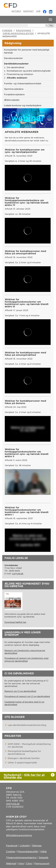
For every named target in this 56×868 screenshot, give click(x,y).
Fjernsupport (42, 864)
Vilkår (43, 852)
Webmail (11, 864)
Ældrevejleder (12, 100)
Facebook (12, 846)
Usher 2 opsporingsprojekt (22, 763)
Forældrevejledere (14, 94)
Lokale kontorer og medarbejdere (23, 105)
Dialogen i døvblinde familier (24, 758)
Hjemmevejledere (14, 89)
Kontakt (29, 11)
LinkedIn (25, 846)
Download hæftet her (15, 622)
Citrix (29, 864)
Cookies (11, 852)
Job (38, 11)
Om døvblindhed (15, 67)
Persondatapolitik (28, 852)
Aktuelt (16, 11)
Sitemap (37, 846)
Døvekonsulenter (13, 58)
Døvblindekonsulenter (18, 33)
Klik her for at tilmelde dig (24, 776)
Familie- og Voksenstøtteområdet (23, 84)
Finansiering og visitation (20, 74)
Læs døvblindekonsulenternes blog (27, 725)
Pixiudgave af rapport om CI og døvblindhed (27, 696)
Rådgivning (24, 31)
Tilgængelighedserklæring (21, 858)
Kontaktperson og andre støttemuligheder (29, 71)
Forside (7, 31)
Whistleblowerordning (19, 835)
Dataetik (44, 858)
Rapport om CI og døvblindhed (20, 691)
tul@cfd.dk (18, 574)
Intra (21, 864)
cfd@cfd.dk (13, 804)
